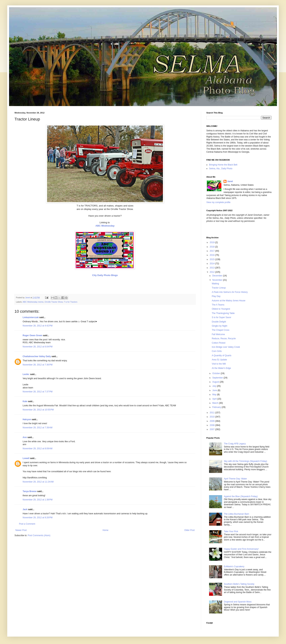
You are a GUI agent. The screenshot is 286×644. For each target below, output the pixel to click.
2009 (213, 421)
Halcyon (27, 419)
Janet (230, 181)
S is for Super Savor (221, 317)
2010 (213, 417)
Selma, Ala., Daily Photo (221, 169)
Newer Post (21, 530)
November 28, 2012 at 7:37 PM (38, 392)
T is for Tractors (71, 302)
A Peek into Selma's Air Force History (230, 292)
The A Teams (218, 305)
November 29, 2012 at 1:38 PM (38, 500)
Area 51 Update (219, 360)
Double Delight (219, 322)
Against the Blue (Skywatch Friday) (241, 496)
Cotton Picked (219, 343)
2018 (213, 247)
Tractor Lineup (219, 288)
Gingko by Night (219, 326)
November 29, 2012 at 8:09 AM (37, 449)
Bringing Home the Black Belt (223, 165)
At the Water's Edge (221, 368)
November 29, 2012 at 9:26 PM (38, 518)
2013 (213, 268)
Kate (25, 401)
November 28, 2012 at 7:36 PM (38, 365)
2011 (213, 413)
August (216, 382)
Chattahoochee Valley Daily (37, 356)
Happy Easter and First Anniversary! (241, 549)
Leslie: (26, 374)
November (218, 280)
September (218, 378)
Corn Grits (217, 351)
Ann (25, 437)
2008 (213, 425)
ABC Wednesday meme (33, 302)
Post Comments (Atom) (39, 535)
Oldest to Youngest (221, 309)
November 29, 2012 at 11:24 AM (38, 482)
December (218, 276)
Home (106, 530)
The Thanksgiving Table (223, 313)
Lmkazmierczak (31, 317)
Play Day (216, 296)
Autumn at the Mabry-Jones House (229, 301)
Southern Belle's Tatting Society (239, 584)
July (215, 386)
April (215, 399)
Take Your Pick (231, 531)
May (215, 395)
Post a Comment (27, 524)
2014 (213, 264)
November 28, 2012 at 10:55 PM (38, 410)
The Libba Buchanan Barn (236, 514)
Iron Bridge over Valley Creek (226, 347)
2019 (213, 242)
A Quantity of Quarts (222, 356)
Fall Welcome (218, 334)
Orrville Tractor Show (54, 302)
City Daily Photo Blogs (105, 275)
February (217, 407)
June (215, 390)
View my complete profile (218, 202)
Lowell (26, 458)
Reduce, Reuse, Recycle (224, 339)
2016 (213, 255)
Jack (25, 509)
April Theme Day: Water (235, 479)
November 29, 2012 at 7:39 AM (37, 428)
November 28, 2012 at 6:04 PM (38, 347)
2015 (213, 259)
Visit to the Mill (219, 364)
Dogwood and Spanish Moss (238, 602)
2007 (213, 429)
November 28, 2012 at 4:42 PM (38, 326)
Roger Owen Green (32, 335)
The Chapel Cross (221, 330)
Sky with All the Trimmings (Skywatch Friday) (246, 461)
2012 (213, 272)
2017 (213, 251)
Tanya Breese (30, 491)
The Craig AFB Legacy (235, 444)
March (216, 403)
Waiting (215, 284)
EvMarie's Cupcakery (234, 567)
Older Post (189, 530)
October (216, 373)
